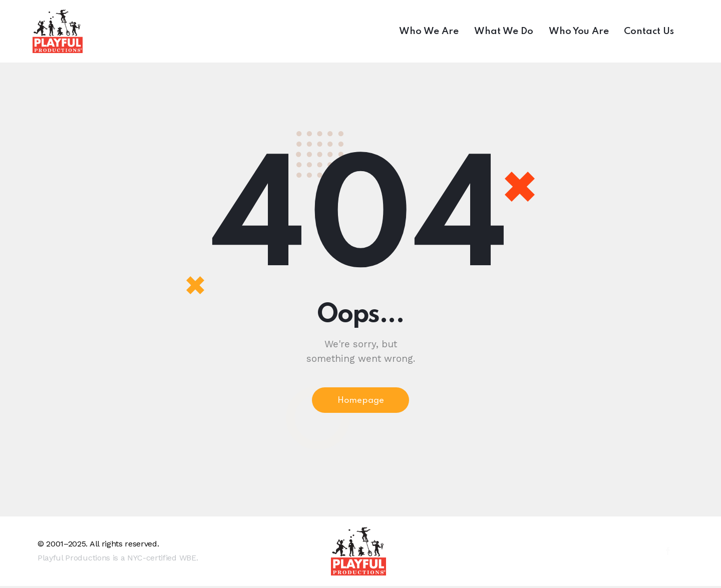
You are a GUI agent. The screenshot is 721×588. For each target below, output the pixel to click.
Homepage (361, 401)
